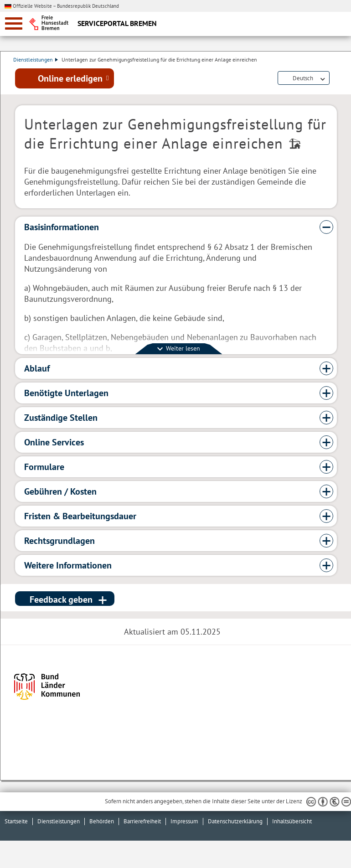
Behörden (102, 821)
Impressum (184, 821)
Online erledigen (70, 79)
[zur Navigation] (14, 23)
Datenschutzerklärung (235, 821)
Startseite (16, 821)
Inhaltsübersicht (292, 821)
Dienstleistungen (37, 59)
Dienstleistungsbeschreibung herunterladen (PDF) (335, 79)
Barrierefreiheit (142, 821)
